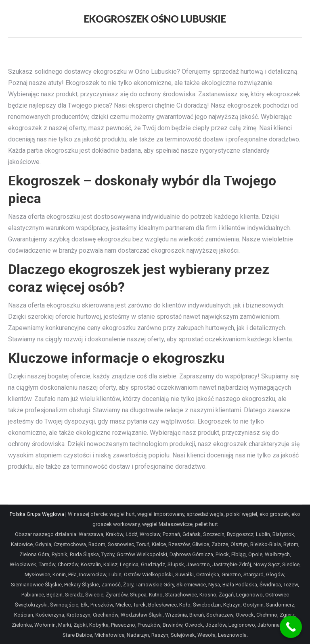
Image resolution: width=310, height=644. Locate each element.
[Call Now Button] (291, 627)
